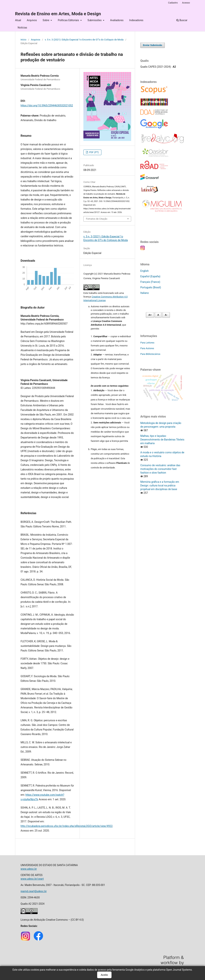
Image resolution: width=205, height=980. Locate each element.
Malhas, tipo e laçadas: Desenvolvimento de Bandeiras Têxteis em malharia (162, 440)
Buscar (182, 20)
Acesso (186, 3)
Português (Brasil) (151, 287)
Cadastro (173, 3)
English (144, 271)
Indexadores (136, 20)
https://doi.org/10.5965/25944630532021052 (47, 105)
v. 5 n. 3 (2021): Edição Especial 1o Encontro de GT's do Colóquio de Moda (84, 40)
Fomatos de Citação (97, 219)
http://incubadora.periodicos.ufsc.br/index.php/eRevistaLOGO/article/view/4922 (67, 826)
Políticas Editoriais (69, 20)
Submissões (95, 20)
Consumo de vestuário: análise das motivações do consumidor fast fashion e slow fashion (160, 469)
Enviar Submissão (153, 45)
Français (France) (150, 282)
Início (23, 40)
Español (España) (150, 276)
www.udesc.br (29, 869)
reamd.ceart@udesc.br (34, 891)
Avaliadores (117, 20)
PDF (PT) (94, 152)
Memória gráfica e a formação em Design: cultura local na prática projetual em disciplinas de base (160, 485)
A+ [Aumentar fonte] (150, 315)
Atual (18, 20)
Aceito (104, 975)
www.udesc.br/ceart (32, 879)
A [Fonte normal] (158, 315)
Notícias (22, 28)
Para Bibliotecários (150, 354)
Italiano (145, 293)
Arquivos (32, 20)
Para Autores (147, 348)
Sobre (46, 20)
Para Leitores (147, 343)
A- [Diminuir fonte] (166, 315)
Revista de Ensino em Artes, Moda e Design (58, 14)
